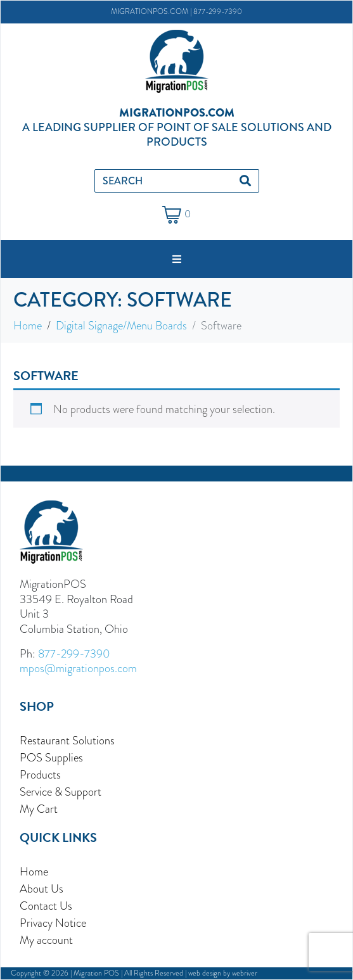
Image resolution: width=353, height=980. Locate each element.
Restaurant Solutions (67, 740)
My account (46, 940)
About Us (42, 888)
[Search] (245, 181)
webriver (245, 973)
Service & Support (61, 792)
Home (34, 871)
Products (40, 774)
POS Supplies (51, 757)
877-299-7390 (218, 11)
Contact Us (46, 906)
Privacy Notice (53, 923)
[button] (177, 259)
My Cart (39, 809)
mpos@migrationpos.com (78, 668)
